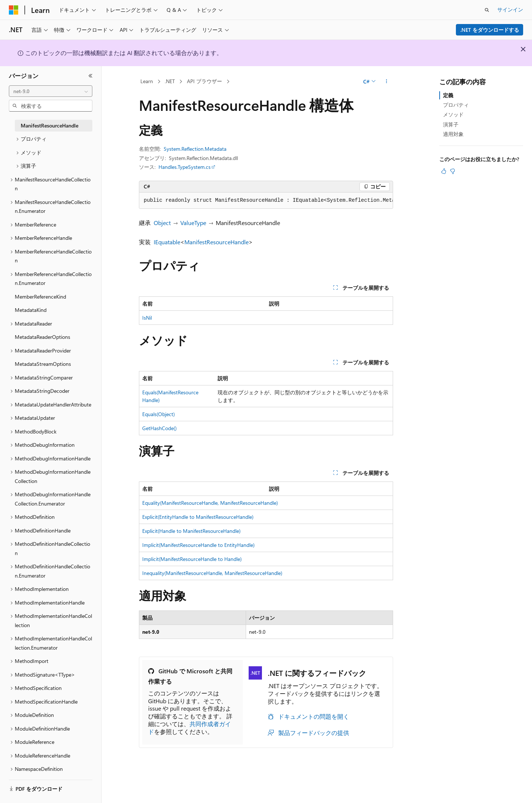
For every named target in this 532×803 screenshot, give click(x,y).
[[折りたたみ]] (91, 76)
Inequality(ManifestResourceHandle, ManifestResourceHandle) (212, 573)
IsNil (147, 318)
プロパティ (456, 105)
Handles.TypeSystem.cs (185, 167)
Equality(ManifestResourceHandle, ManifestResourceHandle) (210, 503)
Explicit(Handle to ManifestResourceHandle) (191, 531)
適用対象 (453, 134)
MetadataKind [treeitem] (31, 310)
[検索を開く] (487, 10)
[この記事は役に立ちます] (444, 171)
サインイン (510, 9)
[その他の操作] (387, 82)
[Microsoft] (14, 10)
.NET (170, 81)
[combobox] (51, 91)
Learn (147, 81)
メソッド (453, 114)
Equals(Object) (158, 414)
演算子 (451, 124)
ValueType (193, 223)
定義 (448, 95)
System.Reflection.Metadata (195, 149)
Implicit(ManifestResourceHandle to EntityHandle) (198, 545)
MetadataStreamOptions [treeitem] (43, 364)
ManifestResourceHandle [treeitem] (50, 125)
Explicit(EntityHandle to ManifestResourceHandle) (198, 517)
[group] (266, 201)
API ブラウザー (204, 81)
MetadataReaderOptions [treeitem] (42, 337)
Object (162, 223)
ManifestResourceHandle (216, 242)
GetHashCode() (159, 428)
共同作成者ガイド (190, 728)
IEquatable (167, 242)
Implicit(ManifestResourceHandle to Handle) (192, 559)
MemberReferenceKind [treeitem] (40, 297)
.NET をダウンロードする (490, 30)
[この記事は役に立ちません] (453, 171)
